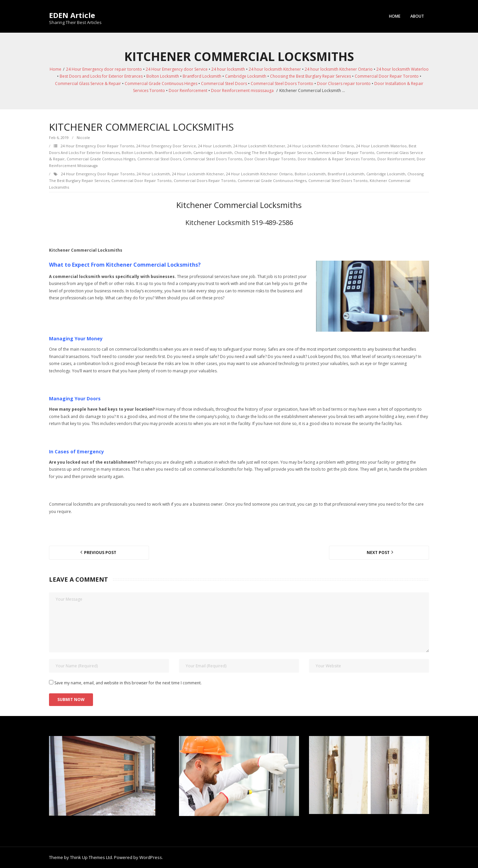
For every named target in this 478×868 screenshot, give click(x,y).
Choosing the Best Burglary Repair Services (310, 76)
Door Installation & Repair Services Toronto (336, 159)
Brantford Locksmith (202, 76)
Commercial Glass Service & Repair (88, 83)
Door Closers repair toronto (344, 83)
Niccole (83, 137)
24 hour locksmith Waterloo (402, 69)
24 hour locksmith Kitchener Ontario (339, 69)
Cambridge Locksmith (246, 76)
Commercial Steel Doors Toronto (282, 83)
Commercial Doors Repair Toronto (205, 180)
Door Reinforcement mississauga (242, 90)
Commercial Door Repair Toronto (387, 76)
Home (395, 16)
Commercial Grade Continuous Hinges (161, 83)
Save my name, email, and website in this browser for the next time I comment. (128, 683)
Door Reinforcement (188, 90)
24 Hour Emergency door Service (177, 69)
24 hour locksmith (228, 69)
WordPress (151, 857)
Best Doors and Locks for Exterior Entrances (101, 76)
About (417, 16)
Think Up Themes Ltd (91, 857)
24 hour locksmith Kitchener (275, 69)
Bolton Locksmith (163, 76)
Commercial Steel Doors (224, 83)
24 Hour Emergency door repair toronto (104, 69)
